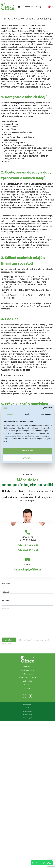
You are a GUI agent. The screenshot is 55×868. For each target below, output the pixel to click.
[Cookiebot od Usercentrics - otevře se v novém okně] (43, 408)
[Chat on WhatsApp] (42, 865)
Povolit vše (27, 451)
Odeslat (9, 640)
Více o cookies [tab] (45, 414)
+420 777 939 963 (27, 545)
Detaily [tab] (27, 414)
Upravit (28, 458)
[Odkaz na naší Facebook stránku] (25, 696)
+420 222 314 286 (27, 550)
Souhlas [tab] (10, 414)
